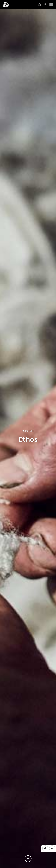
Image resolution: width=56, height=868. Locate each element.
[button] (40, 4)
